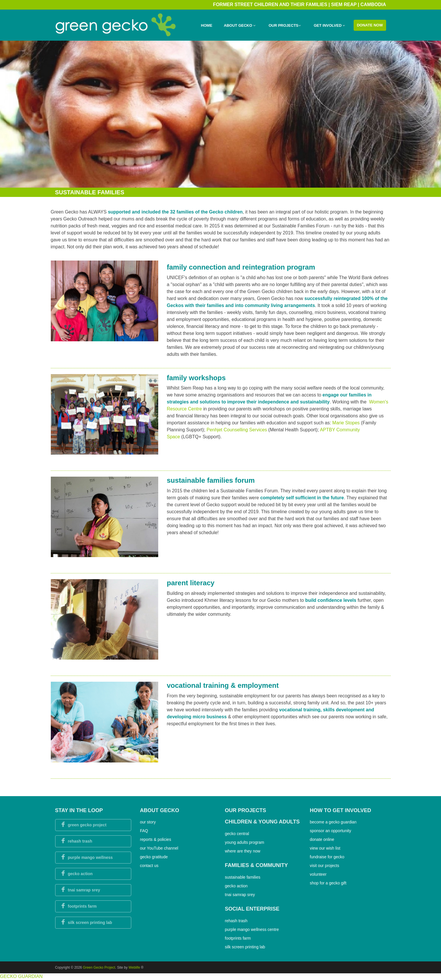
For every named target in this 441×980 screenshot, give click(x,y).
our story (148, 822)
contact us (149, 866)
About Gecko (240, 25)
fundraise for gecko (327, 857)
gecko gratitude (154, 857)
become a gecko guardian (333, 822)
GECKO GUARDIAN (21, 976)
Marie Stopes (347, 423)
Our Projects (285, 25)
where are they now (243, 851)
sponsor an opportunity (330, 831)
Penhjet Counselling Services (237, 430)
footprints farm (238, 938)
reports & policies (155, 839)
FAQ (144, 831)
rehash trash (236, 921)
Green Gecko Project (99, 968)
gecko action (236, 886)
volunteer (318, 874)
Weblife (134, 968)
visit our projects (324, 866)
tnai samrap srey (240, 895)
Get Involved (329, 25)
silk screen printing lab (245, 947)
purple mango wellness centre (252, 929)
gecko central (237, 834)
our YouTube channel (159, 848)
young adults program (245, 842)
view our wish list (325, 848)
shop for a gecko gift (328, 883)
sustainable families (243, 877)
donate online (322, 839)
